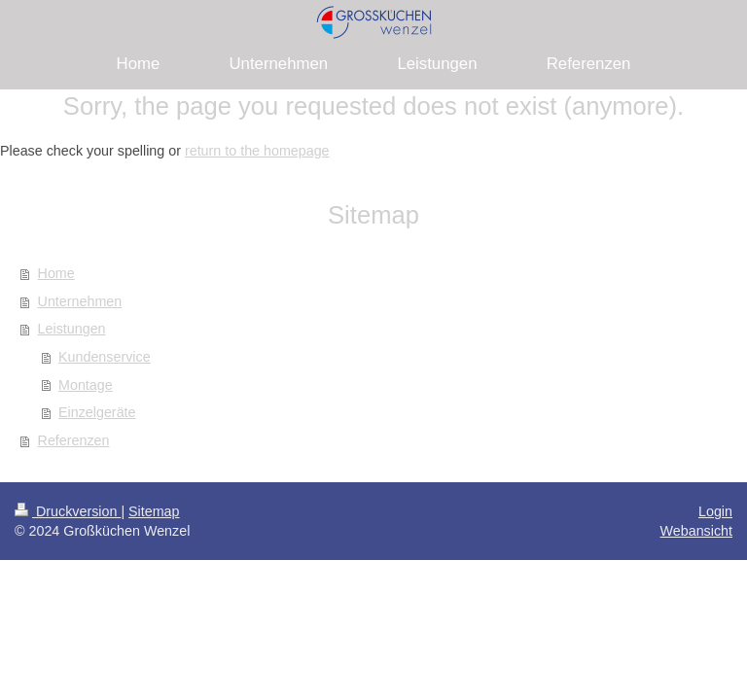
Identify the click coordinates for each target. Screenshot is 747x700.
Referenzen (74, 440)
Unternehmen (80, 301)
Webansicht (696, 531)
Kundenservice (105, 357)
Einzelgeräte (97, 412)
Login (715, 511)
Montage (86, 385)
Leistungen (72, 329)
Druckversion (68, 511)
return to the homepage (257, 151)
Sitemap (154, 511)
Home (56, 273)
